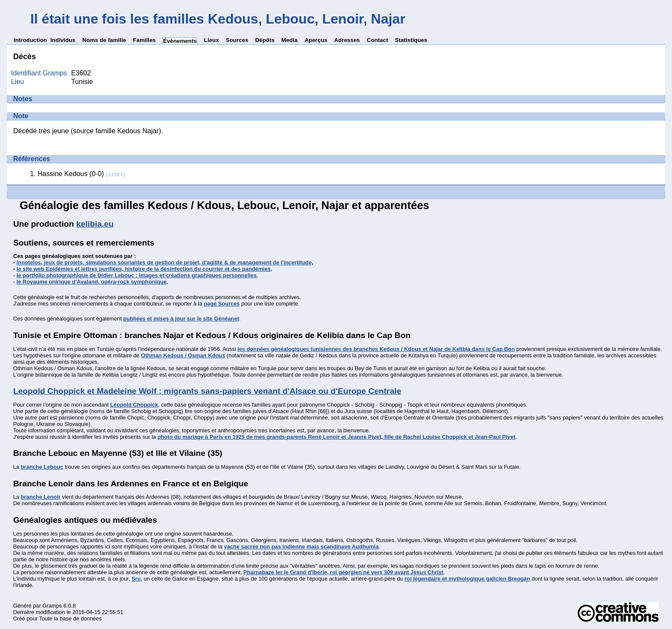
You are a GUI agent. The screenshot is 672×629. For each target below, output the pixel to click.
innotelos (29, 262)
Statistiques (411, 40)
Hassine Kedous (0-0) (82, 174)
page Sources (222, 304)
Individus (63, 40)
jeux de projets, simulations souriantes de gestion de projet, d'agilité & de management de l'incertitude (178, 262)
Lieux (211, 40)
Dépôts (265, 40)
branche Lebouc (42, 467)
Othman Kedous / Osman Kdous (183, 355)
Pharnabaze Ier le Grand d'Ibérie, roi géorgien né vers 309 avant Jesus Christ (343, 572)
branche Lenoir (40, 497)
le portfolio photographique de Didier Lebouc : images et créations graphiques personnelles (137, 275)
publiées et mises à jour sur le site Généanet (181, 319)
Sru (136, 579)
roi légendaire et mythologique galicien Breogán (467, 579)
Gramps (52, 606)
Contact (378, 40)
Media (290, 40)
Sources (237, 40)
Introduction (30, 40)
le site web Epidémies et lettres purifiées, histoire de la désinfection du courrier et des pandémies (144, 269)
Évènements (180, 41)
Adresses (347, 40)
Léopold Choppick (134, 405)
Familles (144, 40)
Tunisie (82, 82)
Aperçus (316, 40)
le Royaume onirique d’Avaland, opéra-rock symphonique (92, 282)
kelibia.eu (95, 224)
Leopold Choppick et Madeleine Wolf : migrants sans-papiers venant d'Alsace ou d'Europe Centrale (207, 391)
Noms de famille (104, 40)
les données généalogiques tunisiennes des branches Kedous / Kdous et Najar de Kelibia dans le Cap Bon (376, 349)
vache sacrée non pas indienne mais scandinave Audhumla (301, 547)
